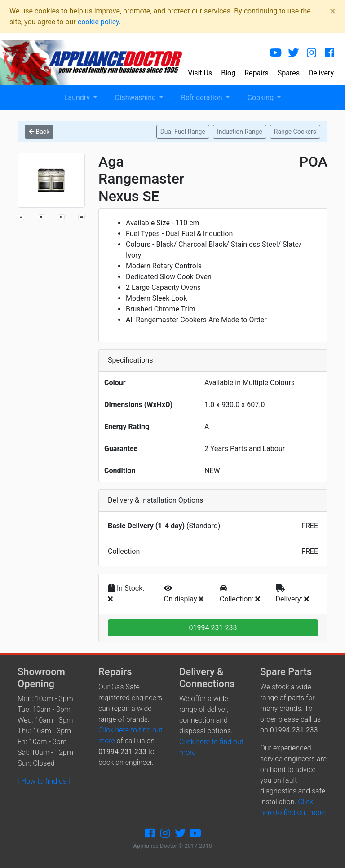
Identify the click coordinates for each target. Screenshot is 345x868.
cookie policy (98, 22)
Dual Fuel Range (183, 132)
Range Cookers (295, 132)
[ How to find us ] (44, 781)
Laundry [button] (78, 98)
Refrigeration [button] (203, 98)
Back (39, 132)
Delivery (321, 73)
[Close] (333, 11)
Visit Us (200, 73)
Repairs (257, 73)
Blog (228, 73)
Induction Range (240, 132)
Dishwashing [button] (136, 98)
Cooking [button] (261, 98)
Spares (289, 73)
